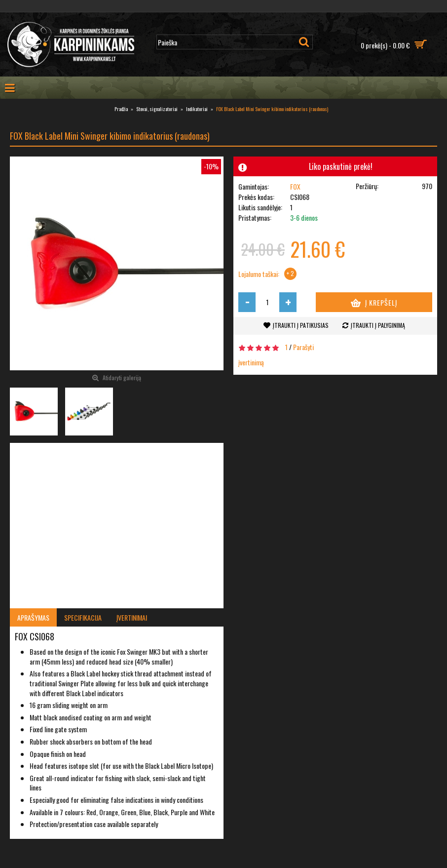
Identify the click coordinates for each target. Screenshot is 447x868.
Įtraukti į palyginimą (378, 325)
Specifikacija (83, 617)
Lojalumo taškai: (259, 274)
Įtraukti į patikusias (301, 325)
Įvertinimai (132, 617)
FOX (295, 186)
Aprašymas (33, 617)
